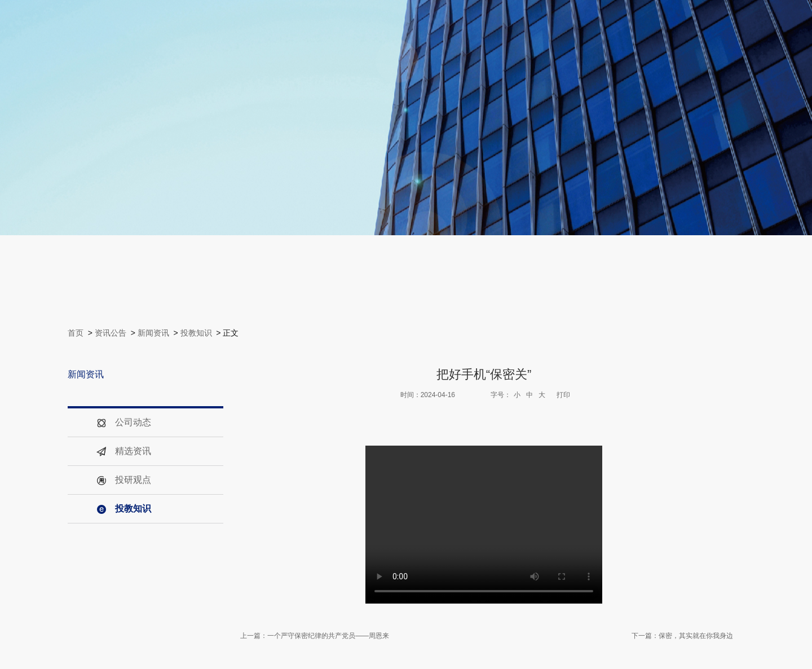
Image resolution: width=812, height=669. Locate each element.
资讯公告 (111, 333)
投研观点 (123, 480)
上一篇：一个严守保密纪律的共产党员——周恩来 (315, 636)
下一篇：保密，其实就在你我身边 (682, 636)
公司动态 (123, 422)
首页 (76, 333)
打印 (563, 395)
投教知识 (196, 333)
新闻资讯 (153, 333)
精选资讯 (123, 451)
